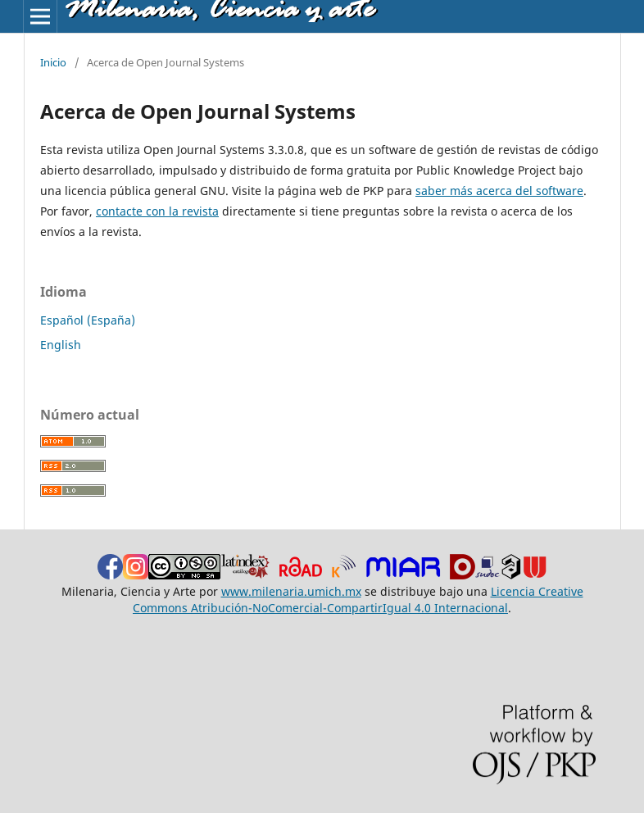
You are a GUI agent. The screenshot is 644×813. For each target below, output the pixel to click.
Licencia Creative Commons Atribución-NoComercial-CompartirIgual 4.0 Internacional (358, 600)
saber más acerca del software (499, 191)
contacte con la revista (157, 211)
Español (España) (88, 320)
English (61, 345)
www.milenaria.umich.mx (291, 591)
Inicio (53, 62)
